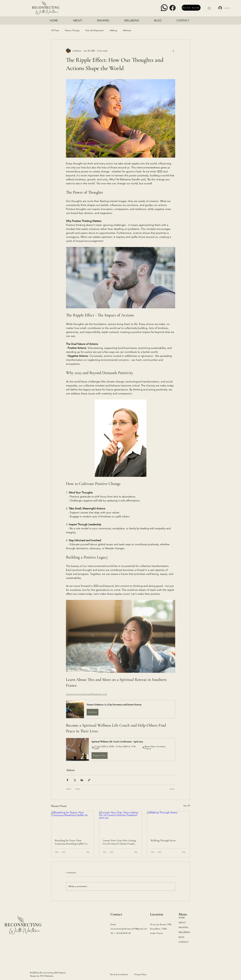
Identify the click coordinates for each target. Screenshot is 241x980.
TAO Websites (47, 976)
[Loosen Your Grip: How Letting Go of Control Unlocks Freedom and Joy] (120, 823)
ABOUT (182, 923)
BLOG (181, 937)
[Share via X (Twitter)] (75, 780)
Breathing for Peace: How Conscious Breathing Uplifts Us (71, 842)
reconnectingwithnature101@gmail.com (129, 929)
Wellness (127, 30)
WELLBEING (184, 932)
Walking (113, 30)
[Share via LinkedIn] (82, 780)
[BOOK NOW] (191, 8)
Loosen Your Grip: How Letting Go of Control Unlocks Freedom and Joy (120, 842)
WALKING (183, 927)
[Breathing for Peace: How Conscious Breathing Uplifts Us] (73, 823)
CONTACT (184, 942)
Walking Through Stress (163, 840)
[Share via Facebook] (67, 780)
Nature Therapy (72, 30)
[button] (211, 8)
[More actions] (173, 51)
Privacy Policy (140, 974)
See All (187, 806)
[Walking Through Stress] (168, 823)
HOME (182, 918)
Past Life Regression (95, 30)
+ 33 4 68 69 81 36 (122, 933)
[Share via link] (89, 780)
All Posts (55, 30)
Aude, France (156, 933)
